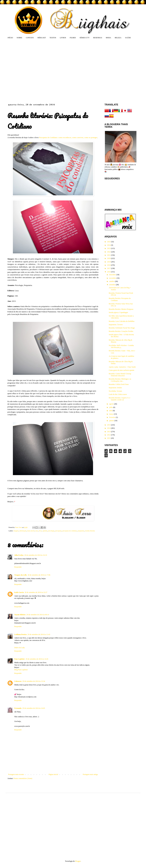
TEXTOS (53, 38)
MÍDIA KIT (42, 38)
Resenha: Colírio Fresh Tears (119, 384)
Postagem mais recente (16, 774)
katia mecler (31, 531)
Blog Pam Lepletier (21, 670)
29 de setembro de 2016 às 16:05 (34, 708)
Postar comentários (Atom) (23, 778)
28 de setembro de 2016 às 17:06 (39, 575)
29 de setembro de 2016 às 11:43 (39, 634)
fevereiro (113, 417)
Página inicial (53, 774)
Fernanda (18, 708)
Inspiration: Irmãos (115, 388)
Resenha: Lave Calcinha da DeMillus (122, 321)
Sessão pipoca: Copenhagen (118, 312)
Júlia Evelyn (19, 555)
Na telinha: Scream (115, 391)
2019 (109, 262)
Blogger (78, 861)
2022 (109, 252)
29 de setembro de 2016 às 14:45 (37, 659)
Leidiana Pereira (20, 634)
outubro (112, 281)
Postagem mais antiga (90, 774)
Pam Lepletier (20, 659)
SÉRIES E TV (85, 38)
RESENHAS (98, 38)
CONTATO (30, 38)
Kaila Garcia (19, 592)
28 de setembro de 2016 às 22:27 (36, 592)
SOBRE (19, 38)
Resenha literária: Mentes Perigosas (121, 309)
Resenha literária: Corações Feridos (121, 331)
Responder (18, 567)
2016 (109, 272)
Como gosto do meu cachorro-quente (122, 370)
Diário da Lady (20, 648)
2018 (109, 265)
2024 (109, 245)
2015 (109, 425)
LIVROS (63, 38)
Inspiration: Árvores (116, 325)
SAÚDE (128, 38)
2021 (109, 255)
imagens (16, 531)
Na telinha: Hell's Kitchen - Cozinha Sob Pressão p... (121, 346)
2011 (109, 438)
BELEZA (118, 38)
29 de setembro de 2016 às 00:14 (38, 615)
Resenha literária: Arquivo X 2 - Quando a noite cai (120, 399)
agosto (112, 404)
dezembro (113, 275)
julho (111, 407)
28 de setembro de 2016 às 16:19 (36, 555)
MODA (108, 38)
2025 (109, 242)
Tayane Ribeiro (20, 615)
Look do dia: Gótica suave (118, 394)
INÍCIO (10, 38)
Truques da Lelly (21, 575)
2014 (109, 428)
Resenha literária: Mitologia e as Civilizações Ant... (120, 380)
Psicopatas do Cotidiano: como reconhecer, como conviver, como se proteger (68, 137)
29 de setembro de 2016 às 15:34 (34, 681)
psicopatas (58, 531)
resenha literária (90, 531)
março (112, 414)
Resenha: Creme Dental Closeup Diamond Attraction (120, 375)
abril (111, 411)
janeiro (112, 421)
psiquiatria (81, 531)
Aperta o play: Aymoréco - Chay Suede (122, 367)
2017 (109, 268)
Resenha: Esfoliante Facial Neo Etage (122, 328)
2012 (109, 435)
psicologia (51, 531)
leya (37, 531)
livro (40, 531)
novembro (113, 278)
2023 (109, 248)
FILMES (73, 38)
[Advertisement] (27, 71)
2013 (109, 432)
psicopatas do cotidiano (70, 531)
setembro (113, 285)
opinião (45, 531)
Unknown (18, 681)
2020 (109, 258)
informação (23, 531)
